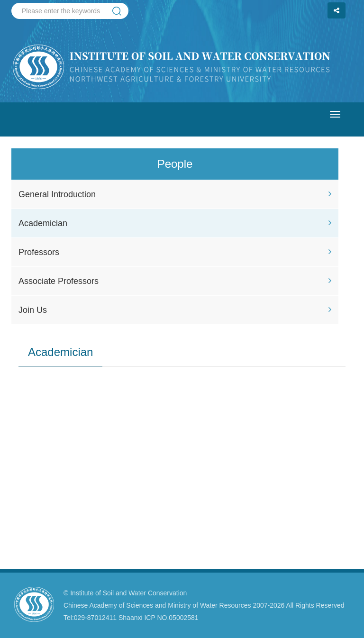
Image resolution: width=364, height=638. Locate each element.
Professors (175, 252)
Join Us (175, 310)
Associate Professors (175, 281)
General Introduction (175, 194)
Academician (175, 223)
